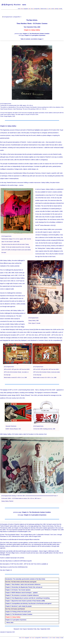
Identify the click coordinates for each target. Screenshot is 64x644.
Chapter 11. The (36, 34)
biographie (26, 9)
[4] (34, 330)
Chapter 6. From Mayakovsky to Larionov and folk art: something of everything (28, 598)
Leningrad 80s (37, 9)
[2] (55, 225)
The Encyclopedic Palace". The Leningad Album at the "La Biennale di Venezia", (27, 535)
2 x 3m (49, 9)
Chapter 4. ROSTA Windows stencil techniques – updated (22, 593)
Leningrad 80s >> (17, 17)
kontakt (61, 9)
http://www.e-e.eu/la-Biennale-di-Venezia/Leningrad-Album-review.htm (20, 539)
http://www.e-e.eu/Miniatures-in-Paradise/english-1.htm (16, 532)
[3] (57, 240)
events (53, 9)
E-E (22, 9)
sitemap (57, 9)
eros (32, 9)
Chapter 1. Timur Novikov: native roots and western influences (23, 584)
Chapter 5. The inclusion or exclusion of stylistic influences (22, 595)
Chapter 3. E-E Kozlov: (18, 590)
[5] (61, 340)
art (29, 9)
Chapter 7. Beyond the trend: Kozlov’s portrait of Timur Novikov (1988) (25, 601)
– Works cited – (10, 622)
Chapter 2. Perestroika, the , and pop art (24, 587)
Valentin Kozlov (44, 9)
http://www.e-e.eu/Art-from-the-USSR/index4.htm (14, 567)
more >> (56, 496)
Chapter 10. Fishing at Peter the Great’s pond (18, 612)
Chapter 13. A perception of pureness (35, 35)
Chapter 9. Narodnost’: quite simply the (19, 606)
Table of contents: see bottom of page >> (32, 39)
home (19, 9)
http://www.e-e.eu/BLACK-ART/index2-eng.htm (19, 561)
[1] (47, 160)
